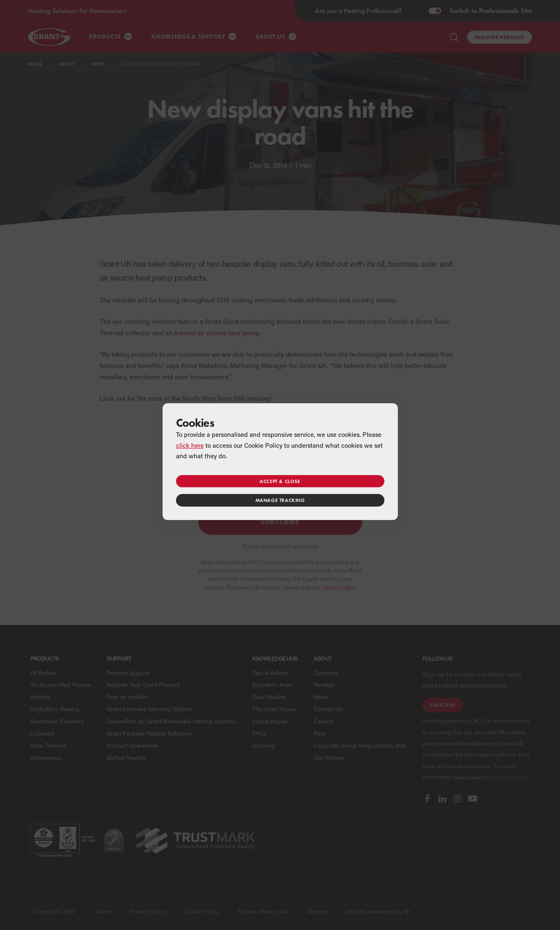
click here (190, 445)
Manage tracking (280, 500)
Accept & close (280, 481)
